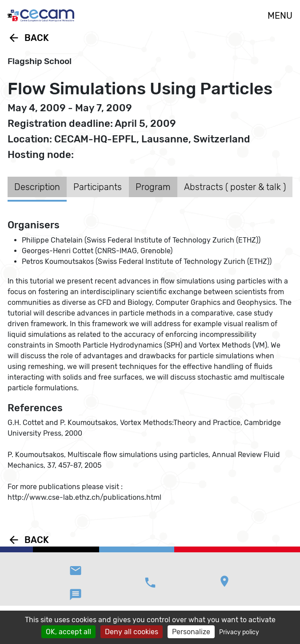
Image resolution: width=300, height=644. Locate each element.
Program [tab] (153, 187)
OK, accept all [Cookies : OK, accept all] (68, 632)
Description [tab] (37, 187)
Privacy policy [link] (239, 632)
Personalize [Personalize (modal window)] (191, 632)
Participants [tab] (98, 187)
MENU (280, 16)
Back (28, 38)
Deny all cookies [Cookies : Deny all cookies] (132, 632)
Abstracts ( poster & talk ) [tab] (235, 187)
